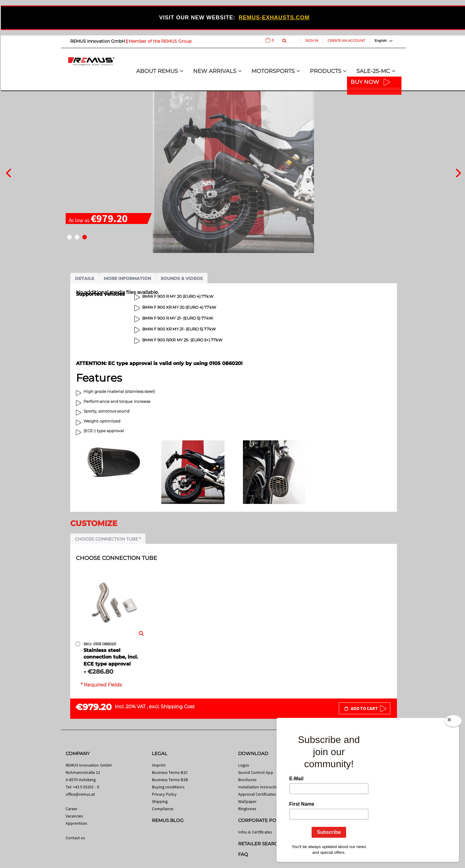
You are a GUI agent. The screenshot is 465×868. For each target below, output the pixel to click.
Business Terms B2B (170, 780)
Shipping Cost (178, 707)
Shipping (160, 801)
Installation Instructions (260, 787)
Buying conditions (168, 787)
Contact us (75, 838)
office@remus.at (80, 794)
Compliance (163, 809)
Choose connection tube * (108, 539)
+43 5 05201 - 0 (86, 787)
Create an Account (346, 41)
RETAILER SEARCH (260, 844)
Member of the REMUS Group (160, 41)
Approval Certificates (257, 794)
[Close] (453, 721)
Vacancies (74, 816)
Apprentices (77, 823)
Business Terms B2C (170, 772)
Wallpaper (247, 801)
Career (72, 809)
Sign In (312, 41)
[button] (69, 237)
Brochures (247, 780)
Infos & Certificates (255, 832)
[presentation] (8, 172)
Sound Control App (256, 772)
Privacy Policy (164, 794)
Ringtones (247, 809)
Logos (244, 765)
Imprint (159, 765)
